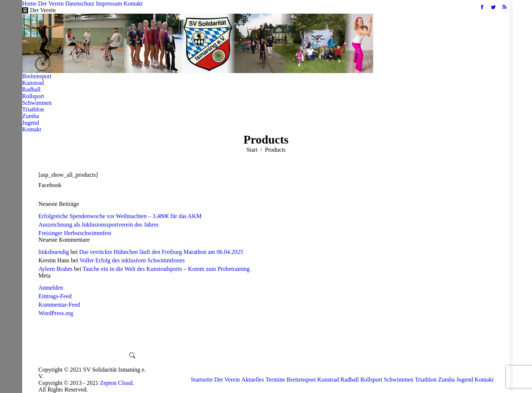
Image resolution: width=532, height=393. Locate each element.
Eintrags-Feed (55, 296)
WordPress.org (56, 313)
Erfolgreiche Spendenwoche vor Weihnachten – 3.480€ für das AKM (120, 216)
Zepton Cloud (116, 383)
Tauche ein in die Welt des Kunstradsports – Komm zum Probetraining (166, 269)
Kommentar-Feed (59, 305)
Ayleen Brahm (55, 269)
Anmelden (51, 288)
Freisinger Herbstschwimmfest (75, 233)
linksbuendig (54, 252)
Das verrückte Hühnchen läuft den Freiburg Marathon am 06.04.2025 (161, 252)
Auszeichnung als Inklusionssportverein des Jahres (98, 225)
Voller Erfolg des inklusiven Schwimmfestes (132, 260)
